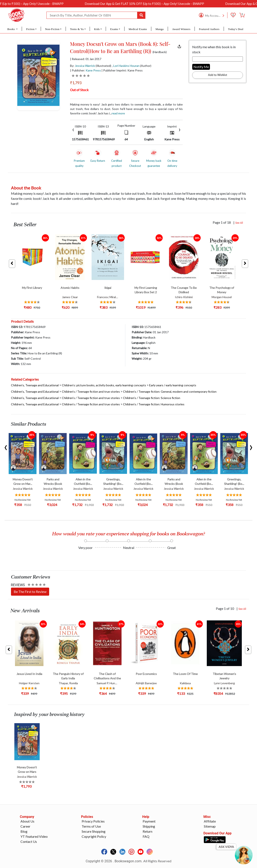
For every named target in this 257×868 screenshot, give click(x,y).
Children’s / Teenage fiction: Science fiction (152, 398)
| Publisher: (85, 70)
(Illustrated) (103, 66)
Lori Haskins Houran (126, 66)
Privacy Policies (93, 821)
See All (239, 223)
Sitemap (210, 826)
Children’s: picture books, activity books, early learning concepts (104, 385)
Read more (118, 113)
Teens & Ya (77, 29)
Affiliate (210, 821)
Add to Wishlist (218, 75)
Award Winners (181, 29)
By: (83, 66)
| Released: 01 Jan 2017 (86, 59)
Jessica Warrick (85, 66)
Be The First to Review (30, 592)
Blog (24, 831)
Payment (149, 821)
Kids (97, 29)
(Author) (146, 66)
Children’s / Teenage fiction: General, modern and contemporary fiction (170, 391)
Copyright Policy (94, 836)
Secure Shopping (94, 831)
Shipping (149, 826)
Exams (114, 29)
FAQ (146, 836)
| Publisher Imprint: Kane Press (122, 70)
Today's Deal (236, 29)
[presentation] (73, 129)
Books (11, 29)
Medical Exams (138, 29)
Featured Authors (209, 29)
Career (25, 826)
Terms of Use (91, 826)
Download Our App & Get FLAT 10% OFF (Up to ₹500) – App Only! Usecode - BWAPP (169, 4)
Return (147, 831)
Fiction (30, 29)
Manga (160, 29)
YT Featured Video (34, 836)
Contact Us (29, 841)
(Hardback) (160, 52)
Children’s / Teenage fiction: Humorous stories (154, 404)
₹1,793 (76, 83)
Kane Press (93, 70)
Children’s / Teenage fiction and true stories (91, 391)
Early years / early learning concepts (173, 385)
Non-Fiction (52, 29)
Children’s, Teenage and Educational (35, 385)
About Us (27, 821)
